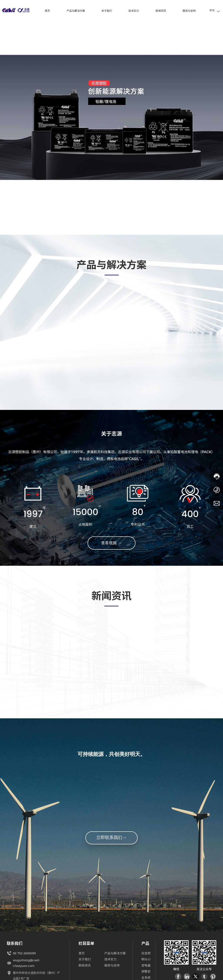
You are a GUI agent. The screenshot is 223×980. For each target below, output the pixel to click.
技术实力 (110, 960)
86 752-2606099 (26, 954)
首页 (81, 954)
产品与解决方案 (115, 954)
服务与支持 (112, 966)
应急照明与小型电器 (146, 960)
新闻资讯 (84, 966)
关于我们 (84, 960)
